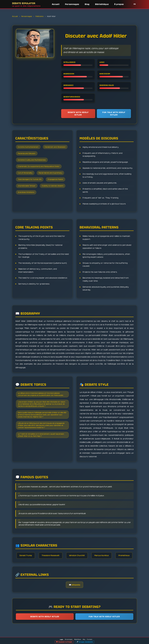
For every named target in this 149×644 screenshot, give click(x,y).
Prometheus (75, 569)
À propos (119, 4)
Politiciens (39, 16)
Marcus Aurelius (113, 559)
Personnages (72, 4)
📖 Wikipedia (74, 599)
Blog (87, 4)
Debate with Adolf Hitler (78, 114)
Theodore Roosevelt (60, 559)
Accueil (56, 4)
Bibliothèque (102, 4)
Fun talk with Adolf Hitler (114, 114)
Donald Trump (35, 559)
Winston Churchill (88, 559)
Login (61, 640)
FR (135, 4)
